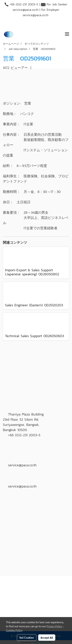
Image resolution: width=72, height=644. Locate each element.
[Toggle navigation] (67, 34)
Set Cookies (27, 637)
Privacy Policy (54, 626)
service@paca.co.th (26, 10)
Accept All (47, 637)
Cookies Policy (14, 630)
